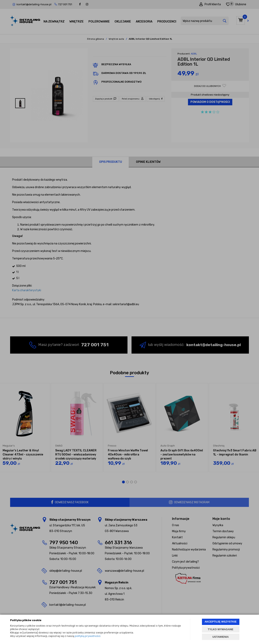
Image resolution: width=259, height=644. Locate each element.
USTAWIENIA (221, 637)
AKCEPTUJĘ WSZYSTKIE (221, 622)
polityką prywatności (88, 636)
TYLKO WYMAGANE (221, 629)
